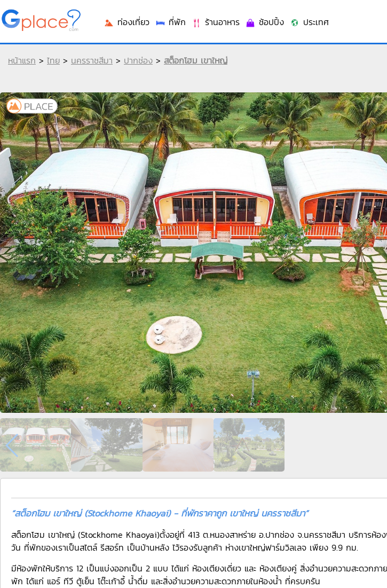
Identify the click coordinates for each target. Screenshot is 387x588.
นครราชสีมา (92, 60)
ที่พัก (170, 22)
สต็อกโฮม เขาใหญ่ (196, 60)
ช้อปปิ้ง (264, 22)
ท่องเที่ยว (127, 22)
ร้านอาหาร (215, 22)
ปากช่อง (138, 60)
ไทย (53, 60)
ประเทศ (309, 22)
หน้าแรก (22, 60)
